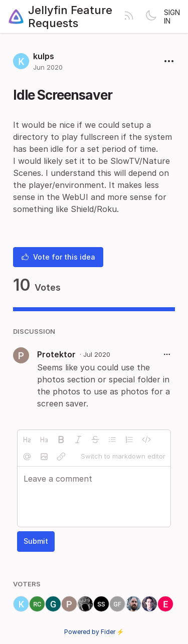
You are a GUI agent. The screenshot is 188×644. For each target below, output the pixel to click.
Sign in (172, 17)
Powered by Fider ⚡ (94, 632)
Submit (36, 541)
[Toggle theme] (151, 17)
